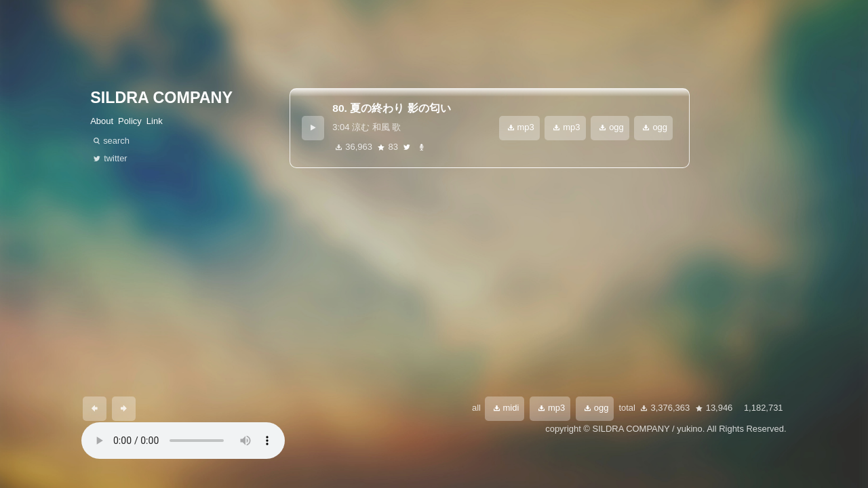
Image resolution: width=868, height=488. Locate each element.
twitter (407, 147)
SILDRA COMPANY (161, 98)
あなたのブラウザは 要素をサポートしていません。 (183, 441)
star (381, 147)
